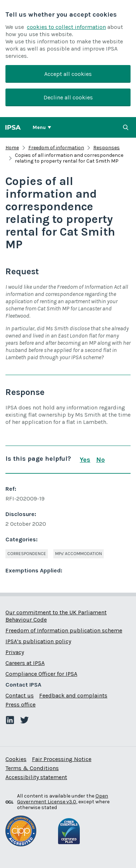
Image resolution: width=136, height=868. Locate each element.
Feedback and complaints (73, 695)
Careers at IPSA (25, 663)
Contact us (20, 695)
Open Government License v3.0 (63, 799)
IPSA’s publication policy (38, 641)
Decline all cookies (68, 97)
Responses (106, 148)
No (100, 460)
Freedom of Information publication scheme (64, 630)
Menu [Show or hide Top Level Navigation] (39, 127)
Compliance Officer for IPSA (41, 674)
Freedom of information (56, 148)
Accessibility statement (36, 777)
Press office (20, 704)
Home (12, 148)
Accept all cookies (68, 74)
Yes (85, 460)
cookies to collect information (66, 27)
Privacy (15, 652)
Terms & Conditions (32, 768)
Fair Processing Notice (62, 759)
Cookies (16, 759)
